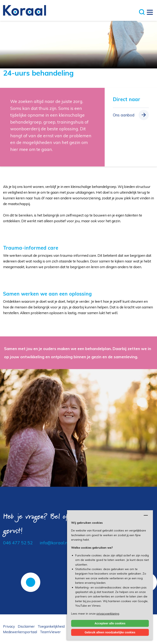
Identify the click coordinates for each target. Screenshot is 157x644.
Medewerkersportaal (20, 632)
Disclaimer (26, 626)
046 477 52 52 (18, 543)
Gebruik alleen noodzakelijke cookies (110, 632)
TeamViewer (50, 632)
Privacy (9, 626)
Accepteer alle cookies (110, 623)
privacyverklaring (108, 614)
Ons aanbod (124, 115)
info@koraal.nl (54, 543)
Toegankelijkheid (51, 626)
